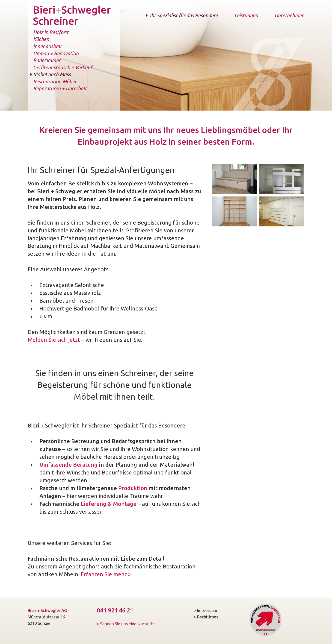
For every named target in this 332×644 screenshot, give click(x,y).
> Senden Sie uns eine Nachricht (126, 624)
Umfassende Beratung (68, 465)
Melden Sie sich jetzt (54, 340)
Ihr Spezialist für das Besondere (184, 15)
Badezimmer (47, 60)
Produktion (133, 488)
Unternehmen (289, 15)
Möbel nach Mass (52, 74)
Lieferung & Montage (109, 504)
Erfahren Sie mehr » (106, 574)
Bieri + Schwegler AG (47, 610)
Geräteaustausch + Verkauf (63, 67)
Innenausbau (47, 46)
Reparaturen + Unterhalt (60, 88)
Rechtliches (207, 617)
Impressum (207, 610)
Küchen (41, 39)
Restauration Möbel (55, 82)
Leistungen (246, 15)
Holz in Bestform (51, 32)
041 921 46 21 (115, 610)
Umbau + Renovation (56, 53)
